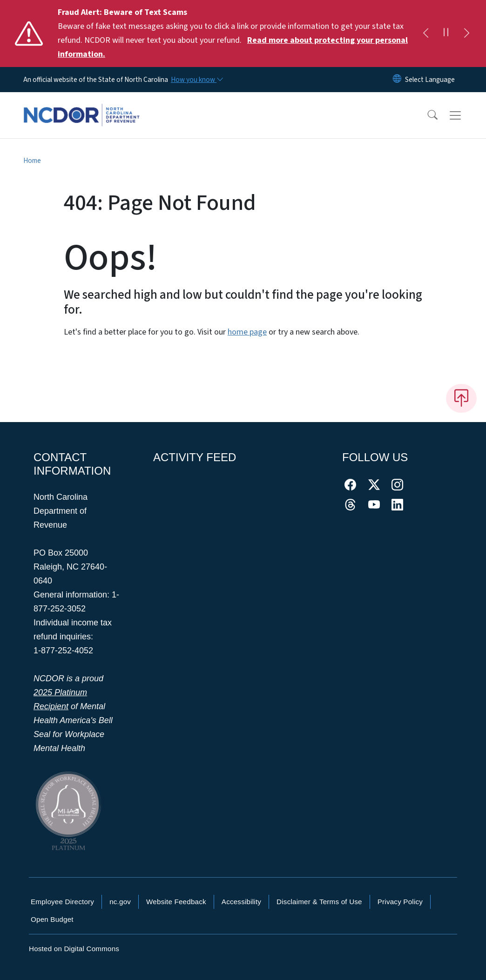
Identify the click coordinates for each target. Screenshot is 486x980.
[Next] (466, 34)
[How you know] (196, 80)
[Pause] (446, 34)
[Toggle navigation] (464, 115)
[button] (426, 115)
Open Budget (52, 919)
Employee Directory (62, 902)
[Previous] (425, 34)
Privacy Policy (400, 902)
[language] (430, 80)
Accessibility (241, 902)
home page (247, 332)
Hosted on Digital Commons (74, 949)
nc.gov (120, 902)
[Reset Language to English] (397, 80)
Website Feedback (176, 902)
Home (32, 161)
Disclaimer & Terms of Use (319, 902)
